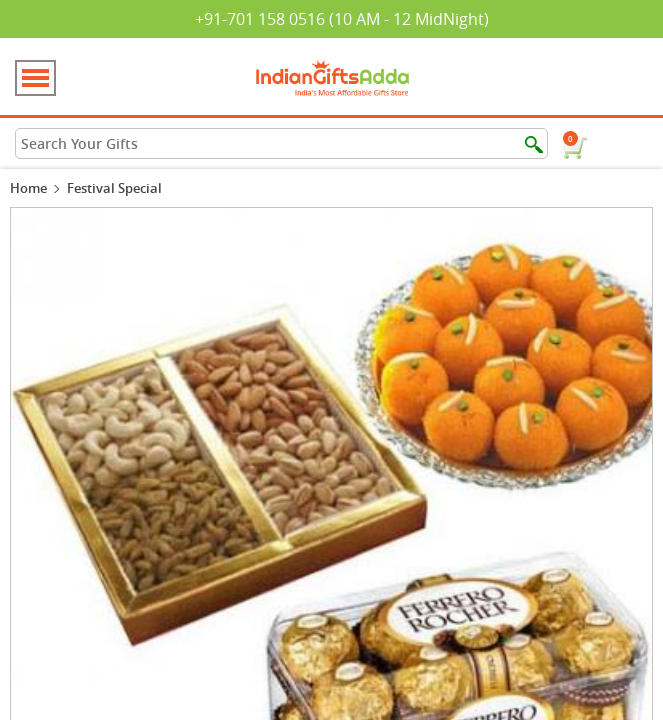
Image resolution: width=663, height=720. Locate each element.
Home (28, 188)
